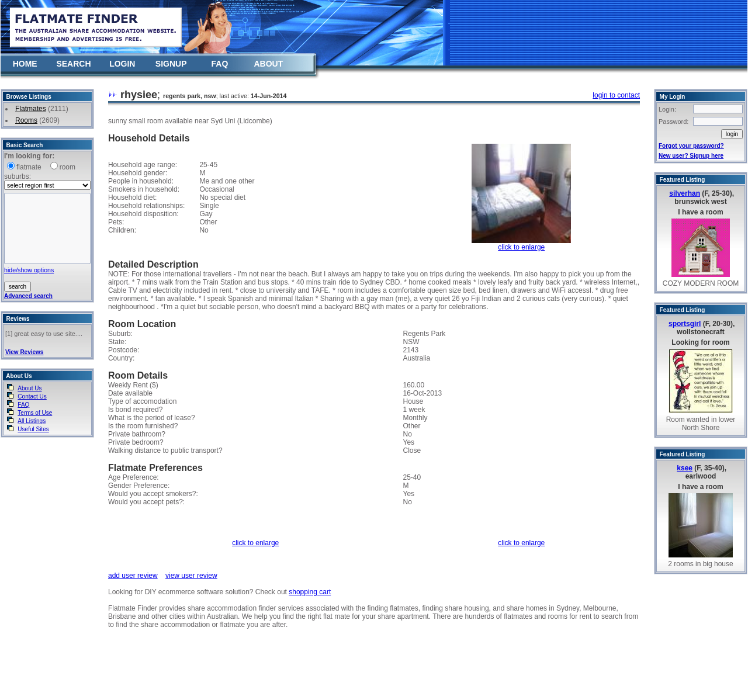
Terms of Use (35, 413)
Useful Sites (33, 429)
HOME (25, 64)
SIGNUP (171, 64)
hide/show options (29, 270)
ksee (685, 468)
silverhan (685, 193)
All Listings (32, 421)
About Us (30, 388)
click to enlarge (521, 247)
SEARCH (73, 64)
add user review (133, 576)
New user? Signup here (691, 156)
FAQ (220, 64)
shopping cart (310, 592)
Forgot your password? (691, 146)
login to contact (616, 95)
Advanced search (28, 296)
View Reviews (24, 352)
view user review (191, 576)
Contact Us (32, 396)
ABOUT (268, 64)
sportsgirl (685, 324)
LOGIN (122, 64)
